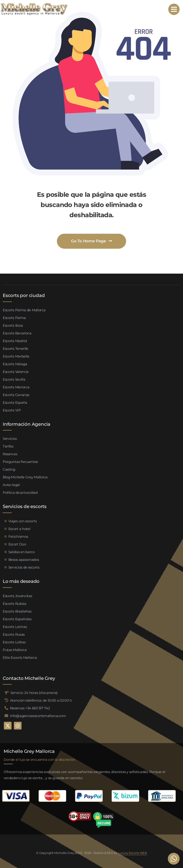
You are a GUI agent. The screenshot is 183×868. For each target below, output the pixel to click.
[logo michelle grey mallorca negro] (34, 4)
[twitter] (8, 726)
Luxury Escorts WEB (133, 853)
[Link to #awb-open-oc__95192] (174, 9)
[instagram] (18, 726)
